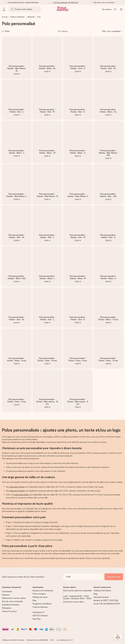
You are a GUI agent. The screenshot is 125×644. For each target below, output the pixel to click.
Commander (7, 591)
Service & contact (9, 611)
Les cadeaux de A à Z (65, 640)
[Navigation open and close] (4, 9)
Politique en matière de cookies (13, 640)
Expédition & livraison (11, 605)
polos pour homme (17, 491)
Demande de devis (101, 597)
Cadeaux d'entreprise (102, 591)
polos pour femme (17, 487)
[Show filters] (6, 31)
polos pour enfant (22, 495)
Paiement (6, 595)
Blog (34, 600)
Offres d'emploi (39, 594)
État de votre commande (12, 601)
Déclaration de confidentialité (37, 640)
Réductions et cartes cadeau (14, 598)
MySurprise (7, 608)
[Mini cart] (121, 9)
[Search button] (12, 9)
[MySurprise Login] (109, 9)
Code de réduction (40, 607)
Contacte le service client (73, 602)
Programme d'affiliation (42, 604)
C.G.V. (52, 640)
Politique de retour (40, 597)
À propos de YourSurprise (43, 591)
